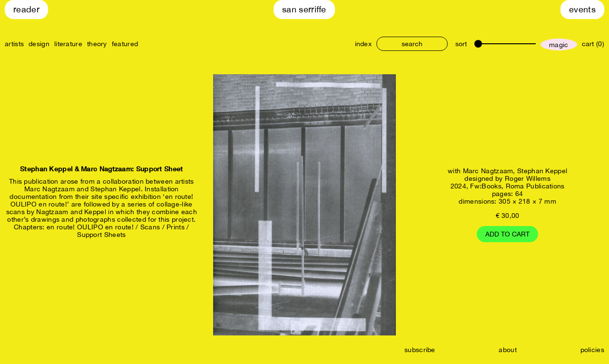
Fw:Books (486, 186)
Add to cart (507, 234)
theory (97, 44)
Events (582, 9)
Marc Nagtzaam (488, 171)
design (39, 44)
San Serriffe (304, 9)
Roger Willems (528, 178)
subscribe (420, 350)
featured (125, 44)
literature (68, 44)
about (508, 350)
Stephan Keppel (542, 171)
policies (592, 350)
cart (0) (593, 44)
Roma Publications (535, 186)
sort (461, 44)
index (363, 44)
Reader (26, 9)
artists (14, 44)
